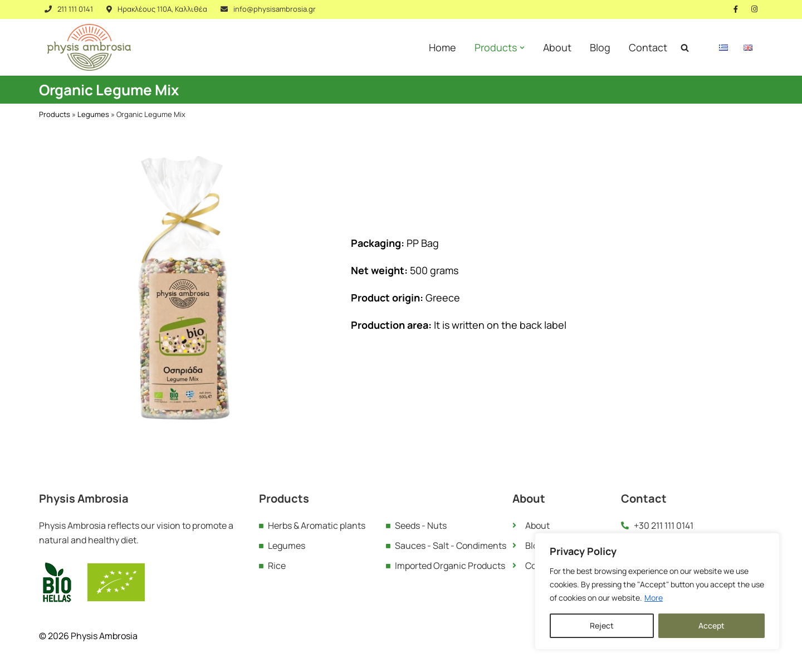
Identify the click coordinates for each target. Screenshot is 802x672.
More (654, 598)
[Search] (685, 48)
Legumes (93, 114)
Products (55, 114)
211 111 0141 (75, 9)
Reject (602, 625)
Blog (600, 47)
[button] (522, 48)
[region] (657, 591)
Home (442, 47)
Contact (648, 47)
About (557, 47)
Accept (711, 625)
